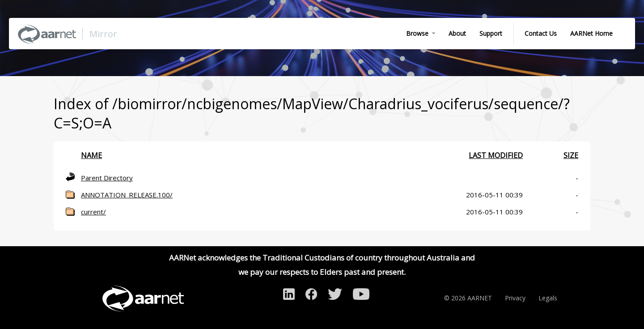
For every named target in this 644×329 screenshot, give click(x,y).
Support (491, 33)
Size (571, 155)
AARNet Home (591, 33)
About (457, 33)
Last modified (496, 155)
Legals (548, 298)
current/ (93, 212)
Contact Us (541, 33)
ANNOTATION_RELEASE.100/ (127, 195)
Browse (417, 33)
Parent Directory (107, 178)
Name (91, 155)
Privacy (515, 298)
